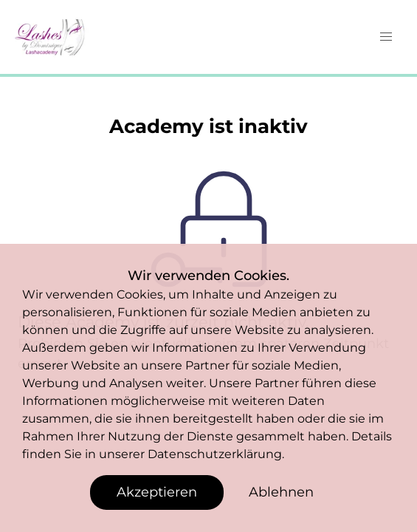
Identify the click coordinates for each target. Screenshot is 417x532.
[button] (386, 37)
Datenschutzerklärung (215, 454)
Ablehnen (281, 492)
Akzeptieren (157, 492)
